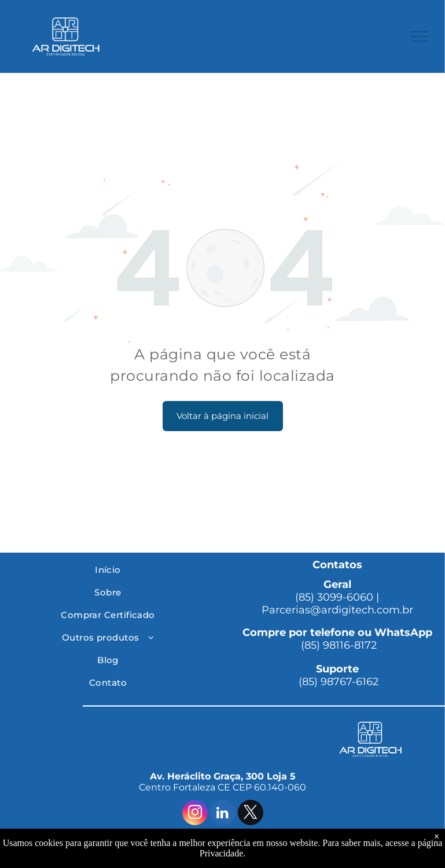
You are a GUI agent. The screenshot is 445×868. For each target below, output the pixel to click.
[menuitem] (108, 570)
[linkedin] (223, 814)
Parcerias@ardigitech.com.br (337, 610)
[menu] (420, 36)
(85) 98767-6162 (337, 682)
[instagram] (195, 814)
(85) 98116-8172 (337, 645)
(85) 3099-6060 (334, 597)
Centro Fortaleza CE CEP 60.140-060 (223, 787)
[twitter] (251, 814)
